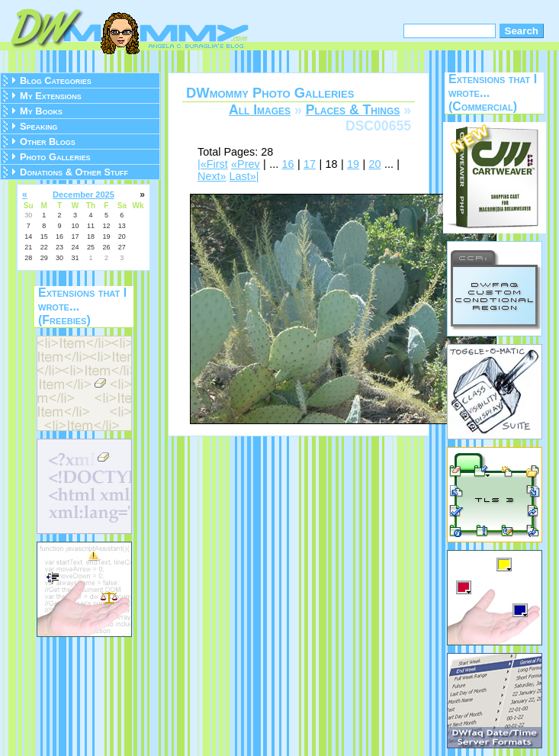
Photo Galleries (55, 157)
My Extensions (51, 96)
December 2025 (84, 195)
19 (353, 164)
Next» (212, 176)
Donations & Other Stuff (74, 172)
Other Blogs (48, 142)
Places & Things (353, 110)
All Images (260, 110)
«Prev (246, 164)
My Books (41, 111)
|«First (213, 164)
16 (288, 164)
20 (375, 164)
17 (310, 164)
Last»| (244, 176)
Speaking (39, 126)
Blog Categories (56, 80)
